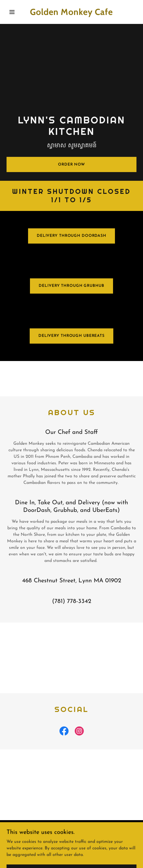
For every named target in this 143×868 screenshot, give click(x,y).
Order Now (71, 165)
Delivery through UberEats (71, 336)
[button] (16, 12)
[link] (72, 14)
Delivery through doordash (71, 236)
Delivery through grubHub (71, 286)
